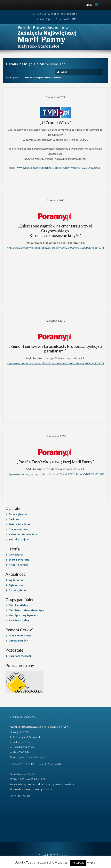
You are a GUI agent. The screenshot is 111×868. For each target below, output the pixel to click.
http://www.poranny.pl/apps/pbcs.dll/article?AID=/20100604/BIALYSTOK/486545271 (55, 248)
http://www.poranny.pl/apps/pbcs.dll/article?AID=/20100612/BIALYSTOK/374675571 (55, 363)
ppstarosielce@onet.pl (66, 14)
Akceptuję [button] (78, 863)
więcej (92, 862)
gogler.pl (63, 855)
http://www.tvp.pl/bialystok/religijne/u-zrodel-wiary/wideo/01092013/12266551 (55, 168)
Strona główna (13, 78)
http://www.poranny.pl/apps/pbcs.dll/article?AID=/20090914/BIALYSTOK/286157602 (55, 474)
